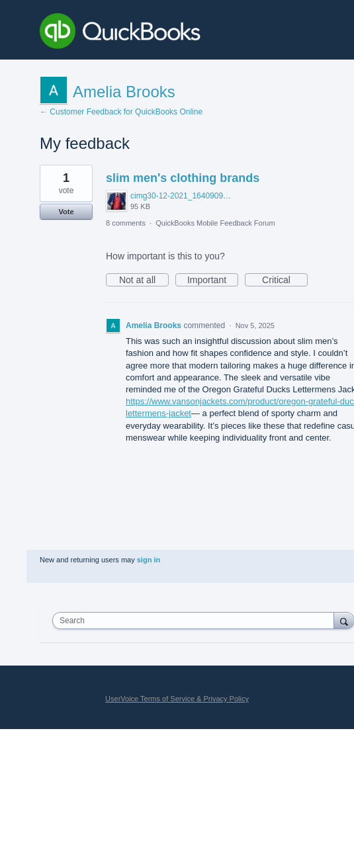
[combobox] (196, 621)
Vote (66, 212)
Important (213, 281)
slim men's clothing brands (183, 178)
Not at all (144, 281)
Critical (285, 281)
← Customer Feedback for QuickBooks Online (121, 112)
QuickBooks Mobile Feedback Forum (215, 223)
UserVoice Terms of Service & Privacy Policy (177, 699)
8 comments (126, 223)
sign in (149, 560)
